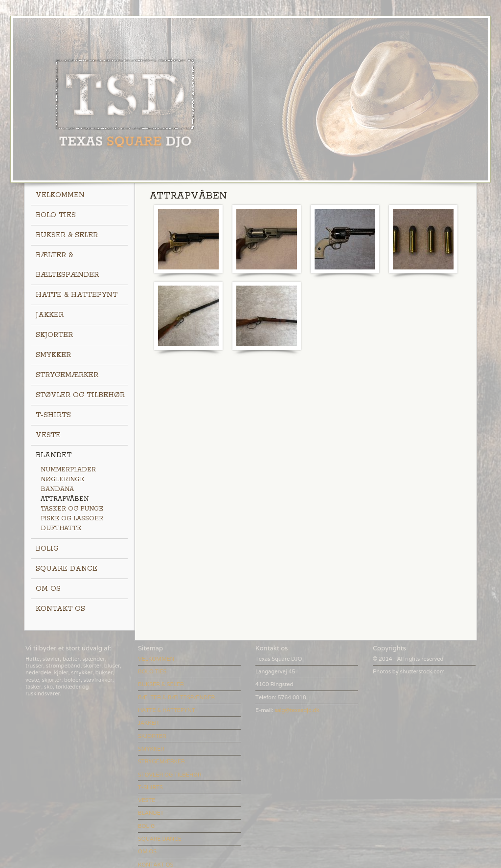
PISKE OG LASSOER (72, 519)
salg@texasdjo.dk (297, 710)
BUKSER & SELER (67, 235)
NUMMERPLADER (68, 470)
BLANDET (54, 455)
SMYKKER (53, 355)
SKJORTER (54, 335)
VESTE (48, 435)
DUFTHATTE (61, 528)
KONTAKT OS (60, 609)
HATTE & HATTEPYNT (77, 295)
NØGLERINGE (62, 479)
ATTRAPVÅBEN (65, 499)
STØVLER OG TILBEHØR (80, 395)
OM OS (48, 589)
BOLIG (47, 549)
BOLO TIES (56, 215)
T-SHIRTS (53, 415)
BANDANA (57, 489)
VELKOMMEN (60, 195)
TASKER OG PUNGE (72, 509)
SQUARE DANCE (67, 569)
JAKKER (50, 315)
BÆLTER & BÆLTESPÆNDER (176, 697)
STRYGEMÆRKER (67, 375)
